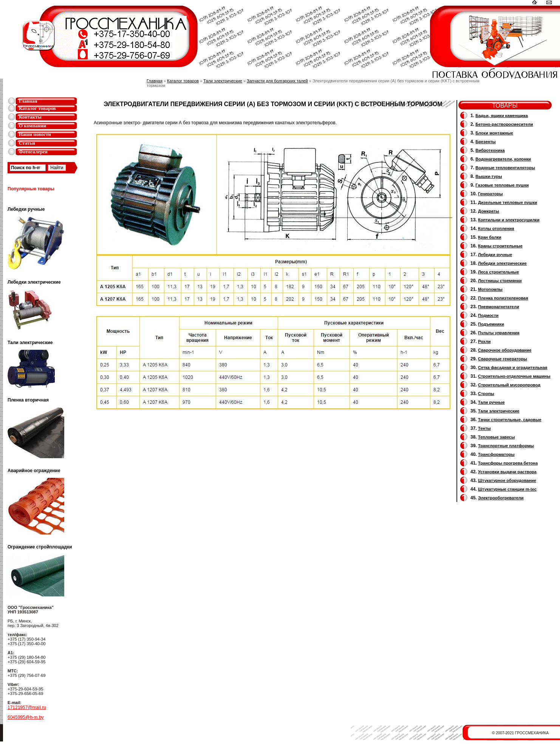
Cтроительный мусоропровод (509, 385)
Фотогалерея (33, 152)
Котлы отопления (496, 229)
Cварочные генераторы (503, 359)
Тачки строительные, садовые (510, 420)
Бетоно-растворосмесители (504, 124)
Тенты (484, 428)
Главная (28, 101)
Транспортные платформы (506, 446)
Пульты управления (499, 333)
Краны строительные (500, 246)
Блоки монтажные (494, 133)
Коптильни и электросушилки (509, 220)
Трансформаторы (496, 454)
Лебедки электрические (502, 263)
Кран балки (490, 237)
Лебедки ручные (495, 255)
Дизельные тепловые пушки (507, 202)
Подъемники (491, 324)
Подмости (488, 315)
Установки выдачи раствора (507, 472)
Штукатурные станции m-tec (507, 489)
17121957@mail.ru (27, 707)
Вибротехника (490, 150)
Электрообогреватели (501, 498)
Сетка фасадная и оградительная (513, 368)
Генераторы (490, 194)
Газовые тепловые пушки (502, 185)
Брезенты (486, 142)
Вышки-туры (489, 176)
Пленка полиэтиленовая (503, 298)
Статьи (27, 143)
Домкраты (489, 211)
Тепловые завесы (496, 437)
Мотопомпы (490, 289)
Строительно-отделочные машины (514, 376)
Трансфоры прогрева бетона (508, 463)
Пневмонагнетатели (499, 307)
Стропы (486, 394)
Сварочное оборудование (505, 350)
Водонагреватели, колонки (503, 159)
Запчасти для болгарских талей (277, 81)
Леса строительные (498, 272)
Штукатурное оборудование (507, 480)
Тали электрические (223, 81)
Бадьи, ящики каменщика (502, 116)
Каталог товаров (37, 108)
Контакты (30, 117)
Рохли (484, 341)
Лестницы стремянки (500, 281)
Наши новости (35, 134)
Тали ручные (491, 402)
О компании (32, 126)
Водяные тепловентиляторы (505, 168)
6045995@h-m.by (26, 717)
